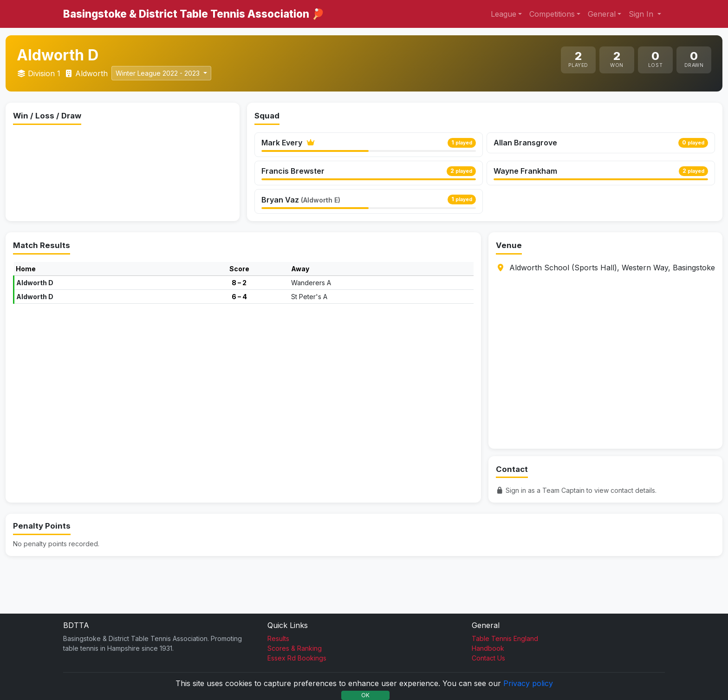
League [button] (504, 14)
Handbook (488, 648)
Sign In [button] (642, 14)
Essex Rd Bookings (297, 658)
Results (278, 638)
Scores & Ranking (295, 648)
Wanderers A (311, 322)
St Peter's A (309, 336)
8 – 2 (239, 322)
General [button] (602, 14)
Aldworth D (35, 322)
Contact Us (488, 658)
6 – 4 (239, 336)
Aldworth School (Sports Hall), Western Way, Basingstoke (612, 307)
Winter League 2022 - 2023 (159, 73)
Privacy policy (528, 683)
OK (365, 695)
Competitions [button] (552, 14)
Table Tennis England (505, 638)
